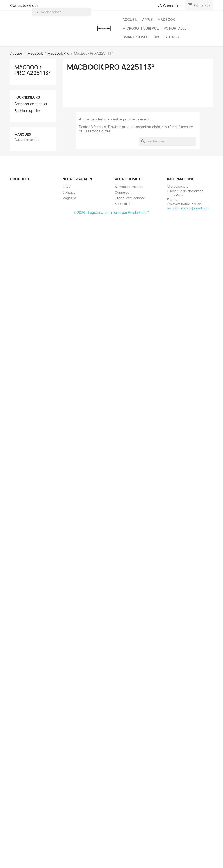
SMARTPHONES (135, 37)
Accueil (130, 20)
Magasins (70, 198)
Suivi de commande (129, 187)
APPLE (147, 20)
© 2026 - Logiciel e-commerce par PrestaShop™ (112, 213)
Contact (69, 192)
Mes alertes (124, 204)
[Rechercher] (62, 12)
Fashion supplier (27, 111)
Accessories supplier (31, 104)
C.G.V (67, 187)
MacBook (166, 20)
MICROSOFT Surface (141, 28)
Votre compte (129, 179)
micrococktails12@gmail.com (188, 208)
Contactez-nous (24, 5)
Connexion (123, 192)
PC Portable (175, 28)
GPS (157, 37)
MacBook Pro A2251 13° (33, 70)
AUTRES (172, 37)
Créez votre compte (130, 198)
